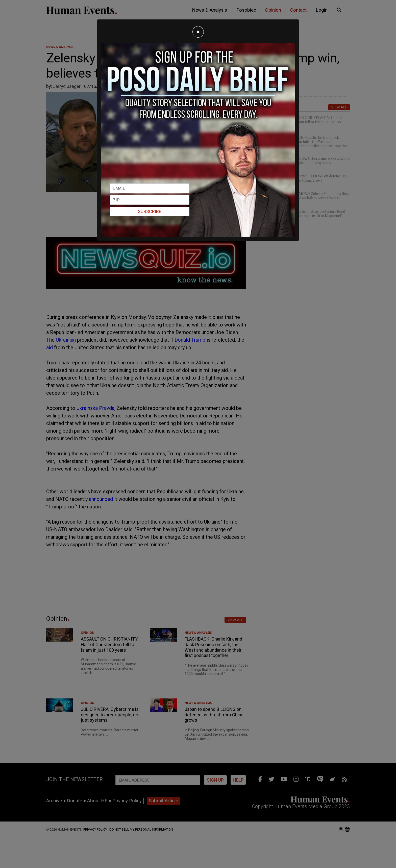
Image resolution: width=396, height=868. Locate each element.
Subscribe (150, 211)
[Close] (198, 32)
